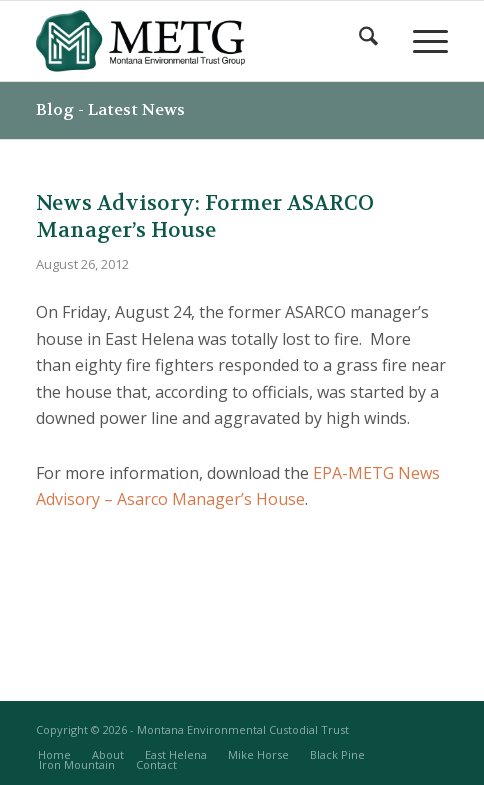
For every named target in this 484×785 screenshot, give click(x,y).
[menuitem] (366, 41)
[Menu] (420, 41)
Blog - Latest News (110, 109)
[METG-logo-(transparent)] (200, 41)
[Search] (366, 41)
